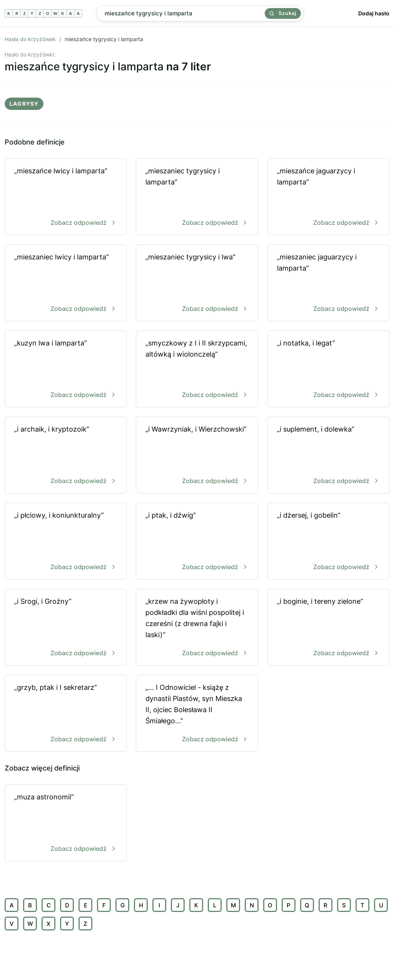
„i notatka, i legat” (328, 370)
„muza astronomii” (66, 823)
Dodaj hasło (374, 13)
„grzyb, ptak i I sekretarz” (66, 714)
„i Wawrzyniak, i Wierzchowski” (197, 456)
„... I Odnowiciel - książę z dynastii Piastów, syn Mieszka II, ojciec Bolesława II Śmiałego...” (197, 714)
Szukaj (283, 13)
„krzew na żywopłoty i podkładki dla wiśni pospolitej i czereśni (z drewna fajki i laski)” (197, 628)
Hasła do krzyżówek (30, 39)
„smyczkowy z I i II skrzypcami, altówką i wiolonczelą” (197, 370)
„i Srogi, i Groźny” (66, 628)
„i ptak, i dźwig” (197, 542)
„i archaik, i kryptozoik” (66, 456)
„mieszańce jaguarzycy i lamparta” (328, 197)
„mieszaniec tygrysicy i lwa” (197, 283)
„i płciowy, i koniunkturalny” (66, 542)
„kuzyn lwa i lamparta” (66, 370)
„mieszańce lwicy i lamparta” (66, 197)
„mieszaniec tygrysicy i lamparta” (197, 197)
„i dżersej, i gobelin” (328, 542)
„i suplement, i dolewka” (328, 456)
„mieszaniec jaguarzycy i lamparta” (328, 283)
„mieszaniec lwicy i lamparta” (66, 283)
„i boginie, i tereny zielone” (328, 628)
